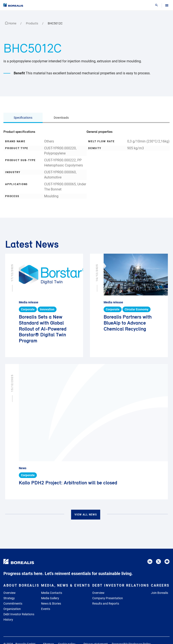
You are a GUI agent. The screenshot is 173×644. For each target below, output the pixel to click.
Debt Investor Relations (19, 614)
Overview (10, 593)
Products (32, 23)
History (8, 620)
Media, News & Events (66, 585)
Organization (12, 609)
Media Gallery (50, 598)
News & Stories (51, 604)
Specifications (23, 118)
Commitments (13, 604)
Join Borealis (160, 593)
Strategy (9, 598)
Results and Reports (106, 604)
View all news (86, 515)
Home (11, 23)
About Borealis (21, 585)
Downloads (61, 118)
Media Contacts (52, 593)
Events (46, 609)
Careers (160, 585)
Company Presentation (108, 598)
